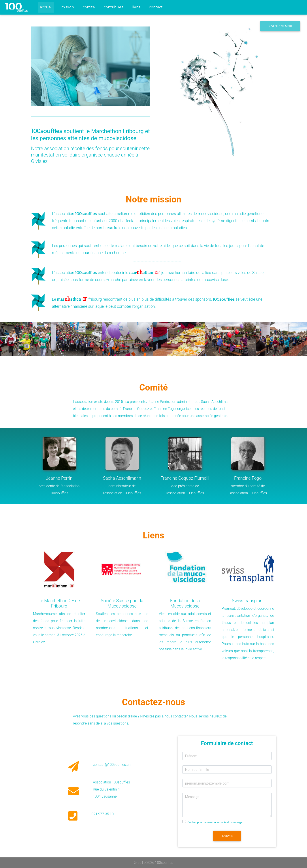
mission (68, 7)
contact (156, 7)
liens (136, 7)
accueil (47, 6)
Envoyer (227, 836)
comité (89, 7)
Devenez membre (280, 26)
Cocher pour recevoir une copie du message (215, 822)
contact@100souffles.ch (112, 765)
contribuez (114, 7)
